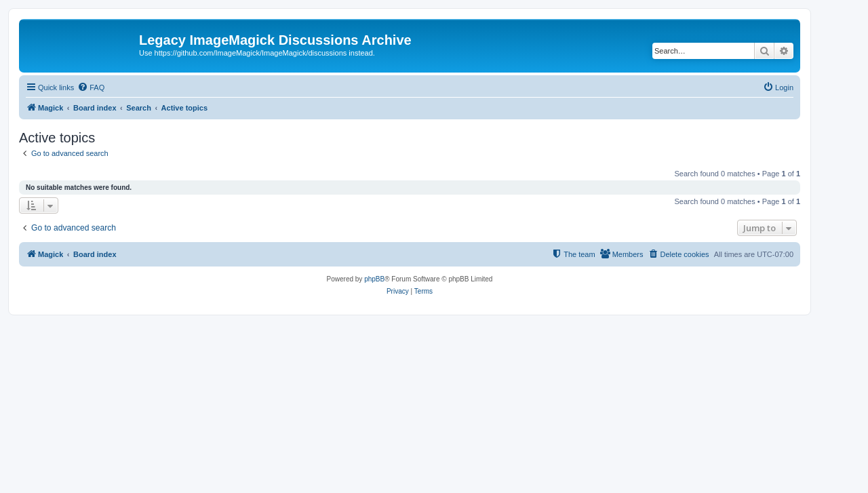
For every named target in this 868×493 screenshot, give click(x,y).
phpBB (374, 279)
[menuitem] (91, 87)
